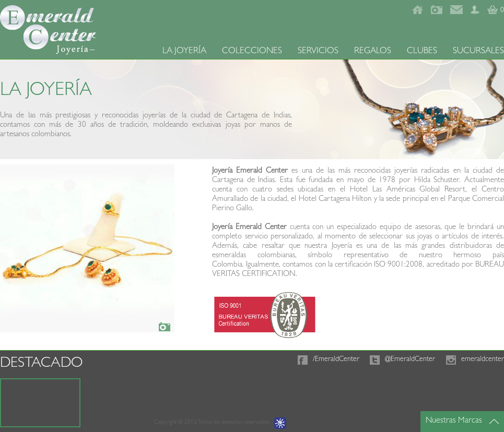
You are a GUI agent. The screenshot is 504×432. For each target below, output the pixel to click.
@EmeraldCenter (410, 359)
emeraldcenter (483, 359)
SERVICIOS (318, 51)
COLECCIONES (252, 51)
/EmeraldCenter (336, 359)
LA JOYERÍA (184, 51)
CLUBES (422, 51)
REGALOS (373, 51)
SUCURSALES (478, 51)
